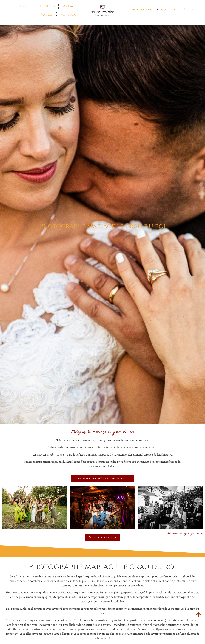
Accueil (26, 6)
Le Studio (47, 6)
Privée (188, 10)
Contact (168, 10)
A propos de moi (141, 10)
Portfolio (68, 15)
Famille (46, 15)
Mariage (69, 6)
